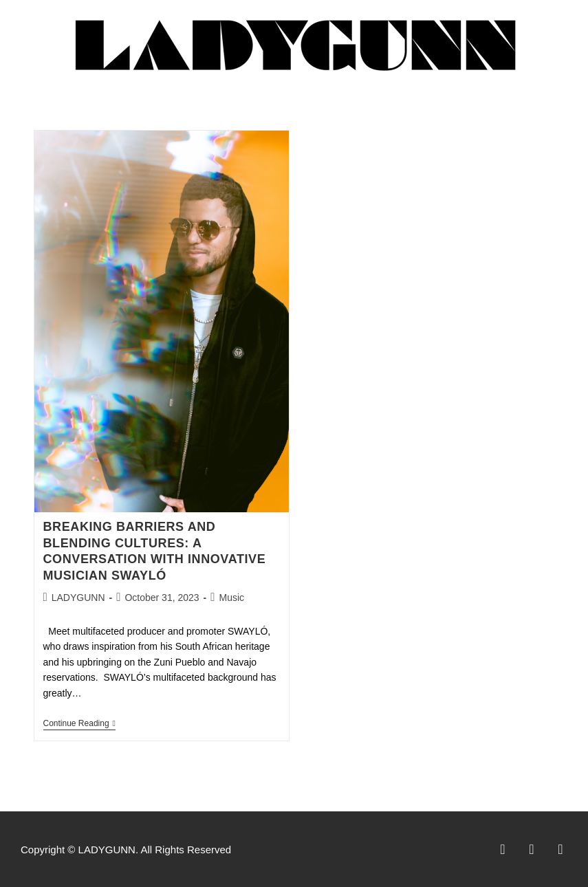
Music (231, 598)
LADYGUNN (78, 598)
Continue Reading (79, 723)
